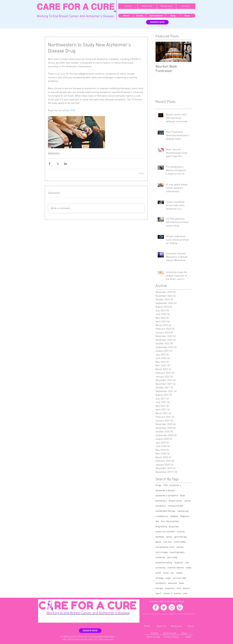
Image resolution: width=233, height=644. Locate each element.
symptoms (161, 583)
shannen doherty (176, 568)
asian (182, 496)
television (172, 583)
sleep (188, 568)
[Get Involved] (156, 16)
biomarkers (161, 501)
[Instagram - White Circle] (172, 607)
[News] (126, 16)
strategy (160, 578)
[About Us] (161, 626)
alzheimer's (175, 485)
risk (187, 563)
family (169, 537)
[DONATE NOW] (157, 22)
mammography (177, 552)
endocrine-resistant (165, 532)
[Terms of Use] (153, 637)
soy (172, 573)
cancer (188, 501)
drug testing (161, 527)
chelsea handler (176, 506)
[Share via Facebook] (49, 164)
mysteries (160, 557)
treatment (170, 588)
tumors (186, 588)
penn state (172, 557)
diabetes (174, 516)
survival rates (180, 578)
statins (179, 573)
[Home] (147, 626)
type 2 (158, 594)
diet (157, 521)
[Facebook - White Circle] (156, 607)
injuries (180, 547)
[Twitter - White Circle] (164, 607)
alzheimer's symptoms (167, 496)
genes (158, 542)
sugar (168, 578)
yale (185, 594)
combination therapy (165, 511)
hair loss (168, 542)
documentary (173, 521)
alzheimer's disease (165, 491)
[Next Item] (186, 52)
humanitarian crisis (165, 547)
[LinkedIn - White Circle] (180, 607)
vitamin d (168, 594)
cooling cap (183, 511)
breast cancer (176, 501)
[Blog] (173, 16)
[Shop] (187, 16)
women (178, 594)
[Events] (140, 16)
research (178, 563)
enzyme (181, 532)
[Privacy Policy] (171, 637)
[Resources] (176, 626)
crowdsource (162, 516)
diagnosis (185, 516)
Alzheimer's (54, 153)
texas (182, 583)
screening (160, 568)
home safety (180, 542)
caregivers (161, 506)
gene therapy (180, 537)
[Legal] (188, 637)
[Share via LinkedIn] (65, 164)
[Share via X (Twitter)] (57, 164)
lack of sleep (162, 552)
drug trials (174, 527)
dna (163, 521)
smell (158, 573)
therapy (159, 588)
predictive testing (164, 563)
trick (179, 588)
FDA (165, 485)
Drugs (158, 485)
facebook (160, 537)
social (166, 573)
